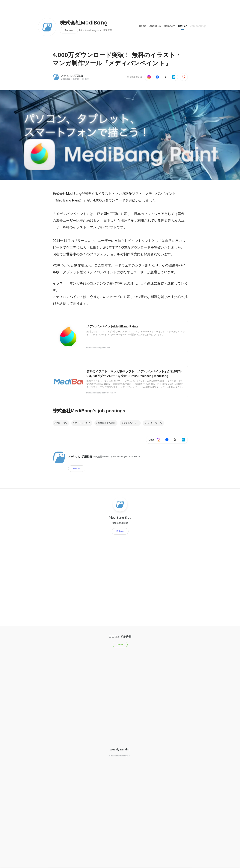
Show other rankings (120, 756)
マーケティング (82, 423)
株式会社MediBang (84, 23)
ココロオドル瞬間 (107, 423)
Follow (69, 30)
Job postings (198, 26)
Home (143, 26)
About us (155, 26)
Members (169, 26)
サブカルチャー (131, 423)
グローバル (61, 423)
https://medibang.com (90, 30)
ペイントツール (154, 423)
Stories (183, 26)
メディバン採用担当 (72, 76)
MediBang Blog (120, 517)
